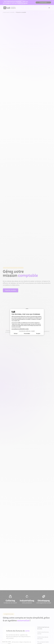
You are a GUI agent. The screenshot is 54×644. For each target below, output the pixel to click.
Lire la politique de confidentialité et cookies (20, 329)
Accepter (38, 334)
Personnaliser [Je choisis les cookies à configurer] (27, 334)
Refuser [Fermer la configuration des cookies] (16, 334)
